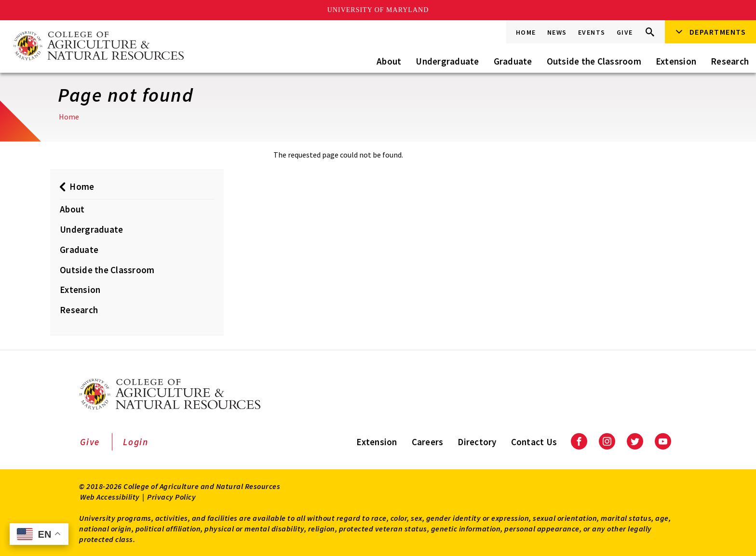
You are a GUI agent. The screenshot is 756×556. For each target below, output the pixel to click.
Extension (676, 61)
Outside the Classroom (594, 61)
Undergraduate (447, 61)
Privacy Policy (171, 497)
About (389, 61)
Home (526, 32)
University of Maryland (378, 10)
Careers (428, 442)
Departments (718, 32)
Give (625, 32)
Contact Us (534, 442)
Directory (477, 442)
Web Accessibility (110, 497)
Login (136, 442)
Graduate (513, 61)
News (557, 32)
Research (730, 61)
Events (592, 32)
